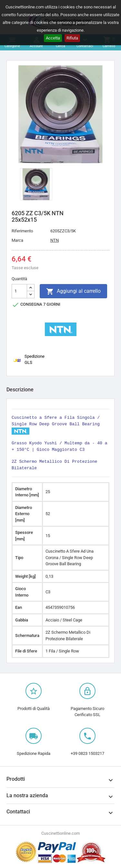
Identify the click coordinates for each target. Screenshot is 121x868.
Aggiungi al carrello (73, 291)
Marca (17, 240)
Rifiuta (72, 38)
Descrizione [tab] (20, 390)
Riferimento (22, 231)
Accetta (53, 38)
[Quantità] (19, 291)
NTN (55, 240)
